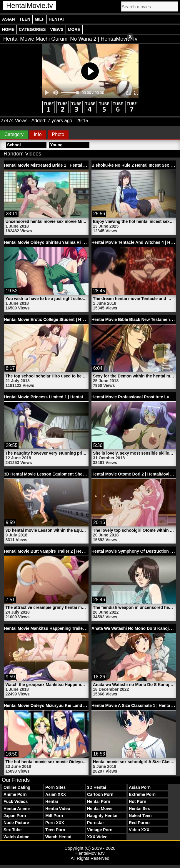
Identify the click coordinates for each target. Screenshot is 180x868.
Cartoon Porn (100, 794)
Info (38, 134)
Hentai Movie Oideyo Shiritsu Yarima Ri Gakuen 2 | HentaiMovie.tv (68, 242)
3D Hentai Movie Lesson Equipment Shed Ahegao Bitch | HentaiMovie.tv (74, 474)
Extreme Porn (142, 794)
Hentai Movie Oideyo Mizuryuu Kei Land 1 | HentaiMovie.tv (61, 705)
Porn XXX (55, 823)
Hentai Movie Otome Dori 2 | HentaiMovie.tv (134, 474)
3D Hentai (97, 787)
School (14, 145)
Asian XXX (56, 794)
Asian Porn (140, 787)
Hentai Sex (139, 809)
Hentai (56, 19)
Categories (32, 29)
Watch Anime (16, 837)
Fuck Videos (16, 801)
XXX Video (97, 837)
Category (14, 134)
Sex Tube (12, 830)
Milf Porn (54, 816)
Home (8, 29)
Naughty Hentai (102, 816)
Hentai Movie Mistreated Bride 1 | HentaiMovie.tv (51, 165)
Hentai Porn (99, 801)
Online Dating (17, 787)
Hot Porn (137, 801)
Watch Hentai (58, 837)
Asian (9, 19)
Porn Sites (55, 787)
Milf (40, 19)
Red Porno (139, 823)
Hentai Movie (100, 809)
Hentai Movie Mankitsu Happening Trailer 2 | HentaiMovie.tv (62, 628)
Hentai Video (58, 809)
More (74, 29)
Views (57, 29)
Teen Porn (55, 830)
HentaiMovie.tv (30, 5)
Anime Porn (15, 794)
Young (56, 145)
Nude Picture (16, 823)
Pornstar (96, 823)
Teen (25, 19)
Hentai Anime (17, 809)
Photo (58, 134)
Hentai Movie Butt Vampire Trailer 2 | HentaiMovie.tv (55, 551)
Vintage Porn (100, 830)
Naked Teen (140, 816)
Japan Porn (15, 816)
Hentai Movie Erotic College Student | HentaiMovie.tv (55, 319)
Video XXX (139, 830)
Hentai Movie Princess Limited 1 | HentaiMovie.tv (51, 397)
